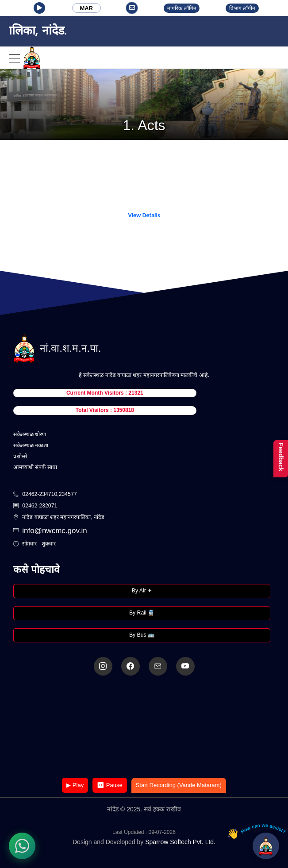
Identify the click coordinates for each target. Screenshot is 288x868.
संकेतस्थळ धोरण (30, 434)
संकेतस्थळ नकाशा (31, 446)
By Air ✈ (142, 591)
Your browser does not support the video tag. (144, 728)
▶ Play (75, 785)
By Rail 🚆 (142, 613)
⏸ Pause (109, 785)
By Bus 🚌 (142, 635)
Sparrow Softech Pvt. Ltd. (180, 842)
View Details (144, 215)
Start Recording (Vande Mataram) (179, 785)
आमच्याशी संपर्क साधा (35, 467)
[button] (39, 8)
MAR (86, 8)
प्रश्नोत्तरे (20, 457)
